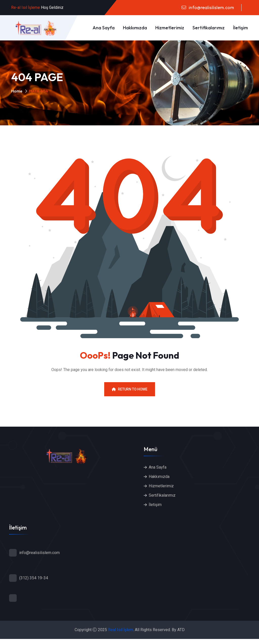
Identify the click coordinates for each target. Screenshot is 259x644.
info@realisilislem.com (211, 7)
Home (17, 91)
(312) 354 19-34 (34, 578)
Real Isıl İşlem (121, 630)
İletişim (240, 28)
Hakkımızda (135, 28)
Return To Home (130, 389)
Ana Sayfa (104, 28)
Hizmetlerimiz (170, 28)
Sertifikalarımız (209, 28)
